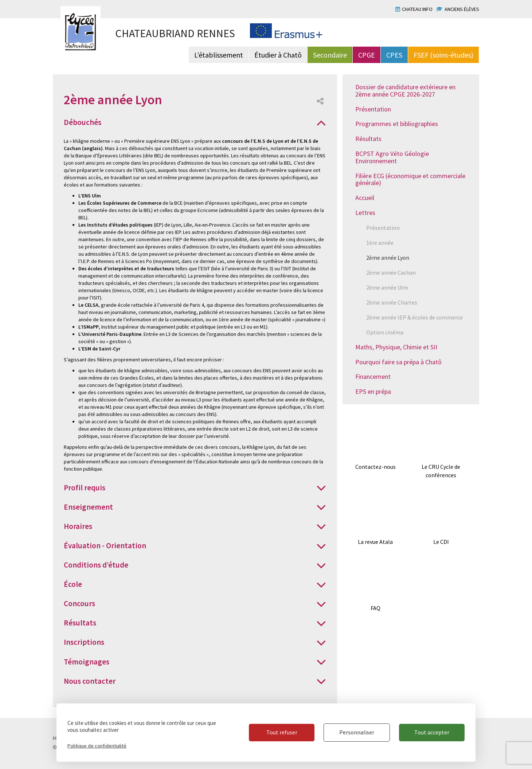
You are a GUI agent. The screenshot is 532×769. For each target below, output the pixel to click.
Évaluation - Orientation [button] (105, 546)
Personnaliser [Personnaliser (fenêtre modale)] (357, 732)
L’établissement (219, 55)
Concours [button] (79, 603)
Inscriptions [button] (84, 642)
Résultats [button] (80, 623)
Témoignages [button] (87, 662)
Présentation (373, 109)
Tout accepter (432, 732)
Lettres (365, 213)
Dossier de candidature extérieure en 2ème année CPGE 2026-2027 (405, 91)
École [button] (73, 584)
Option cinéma (385, 332)
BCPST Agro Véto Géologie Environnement (392, 157)
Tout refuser (282, 732)
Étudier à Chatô (278, 55)
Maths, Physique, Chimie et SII (396, 347)
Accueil (365, 198)
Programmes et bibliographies (397, 124)
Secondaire (330, 55)
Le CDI (441, 542)
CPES (394, 55)
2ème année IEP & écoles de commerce (414, 317)
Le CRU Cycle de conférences (441, 471)
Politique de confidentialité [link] (97, 746)
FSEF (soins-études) (443, 55)
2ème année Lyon (388, 258)
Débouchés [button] (83, 122)
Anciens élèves (462, 9)
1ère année (380, 243)
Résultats (368, 139)
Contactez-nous (375, 467)
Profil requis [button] (85, 488)
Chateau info (417, 9)
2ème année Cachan (391, 272)
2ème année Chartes (392, 302)
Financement (373, 376)
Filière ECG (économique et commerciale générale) (410, 179)
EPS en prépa (373, 391)
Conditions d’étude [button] (96, 565)
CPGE (367, 55)
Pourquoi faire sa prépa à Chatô (398, 362)
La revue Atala (375, 542)
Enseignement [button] (88, 507)
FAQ (375, 608)
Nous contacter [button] (90, 681)
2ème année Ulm (387, 287)
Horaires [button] (78, 526)
